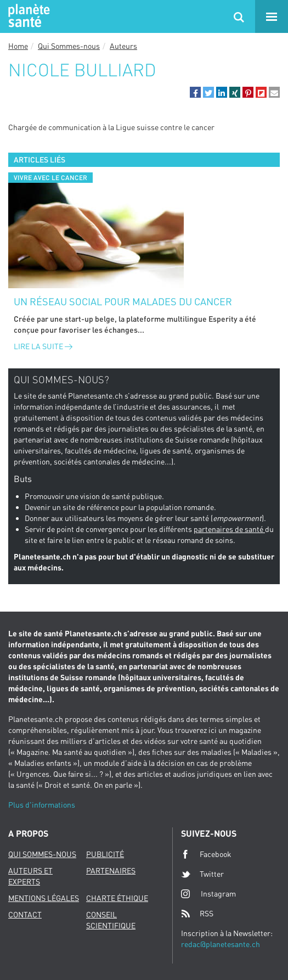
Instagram (208, 894)
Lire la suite (43, 346)
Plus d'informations (42, 805)
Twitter (202, 874)
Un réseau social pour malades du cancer (123, 301)
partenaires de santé (229, 529)
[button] (195, 92)
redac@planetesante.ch (221, 944)
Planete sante (27, 16)
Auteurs (123, 46)
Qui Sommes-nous (69, 46)
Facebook (206, 854)
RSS (197, 914)
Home (18, 46)
